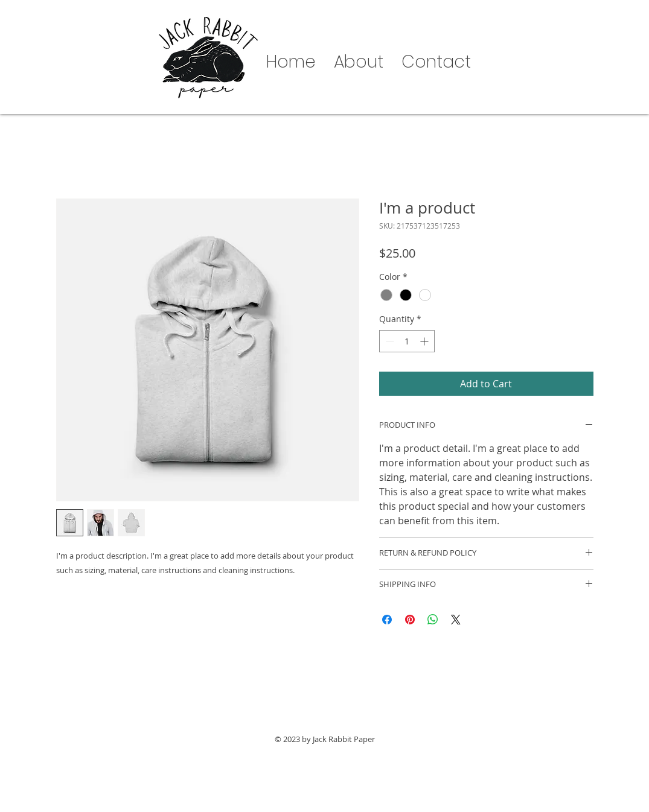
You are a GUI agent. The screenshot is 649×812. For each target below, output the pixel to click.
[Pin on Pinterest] (410, 620)
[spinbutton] (407, 341)
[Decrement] (388, 341)
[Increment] (425, 341)
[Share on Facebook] (387, 620)
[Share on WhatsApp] (433, 620)
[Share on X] (456, 620)
